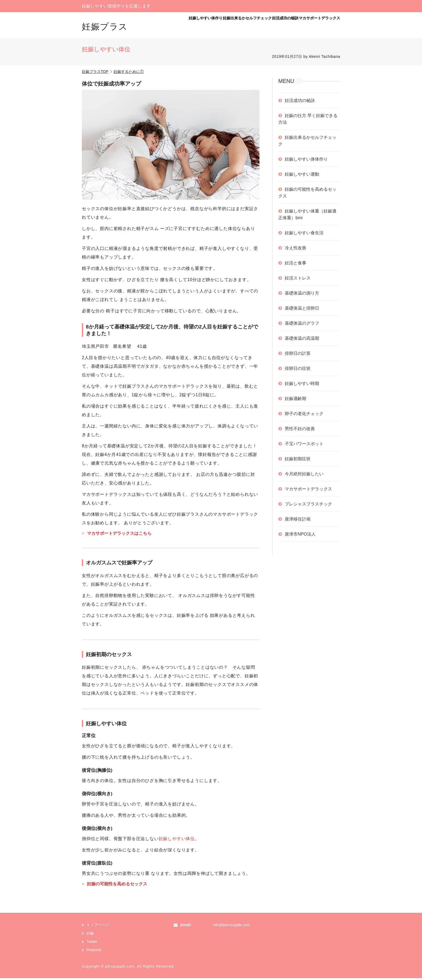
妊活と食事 (296, 265)
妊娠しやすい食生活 (304, 235)
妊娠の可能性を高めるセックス (117, 886)
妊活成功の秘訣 (265, 26)
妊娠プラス (105, 27)
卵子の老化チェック (304, 415)
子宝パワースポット (304, 446)
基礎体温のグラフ (302, 325)
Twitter (92, 943)
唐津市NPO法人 (300, 536)
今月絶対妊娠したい (304, 476)
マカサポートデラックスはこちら (119, 535)
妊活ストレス (298, 280)
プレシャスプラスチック (308, 506)
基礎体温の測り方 (302, 295)
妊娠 (90, 935)
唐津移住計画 (298, 521)
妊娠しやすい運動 (302, 176)
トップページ (98, 927)
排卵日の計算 (298, 355)
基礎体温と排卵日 (302, 310)
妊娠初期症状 (298, 461)
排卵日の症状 (298, 370)
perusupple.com (120, 968)
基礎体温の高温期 (302, 340)
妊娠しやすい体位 (177, 841)
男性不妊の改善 (300, 431)
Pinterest (94, 952)
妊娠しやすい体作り (159, 26)
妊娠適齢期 (296, 400)
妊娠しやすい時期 (302, 385)
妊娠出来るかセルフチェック (214, 26)
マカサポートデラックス (313, 26)
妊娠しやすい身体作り (306, 161)
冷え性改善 (296, 250)
